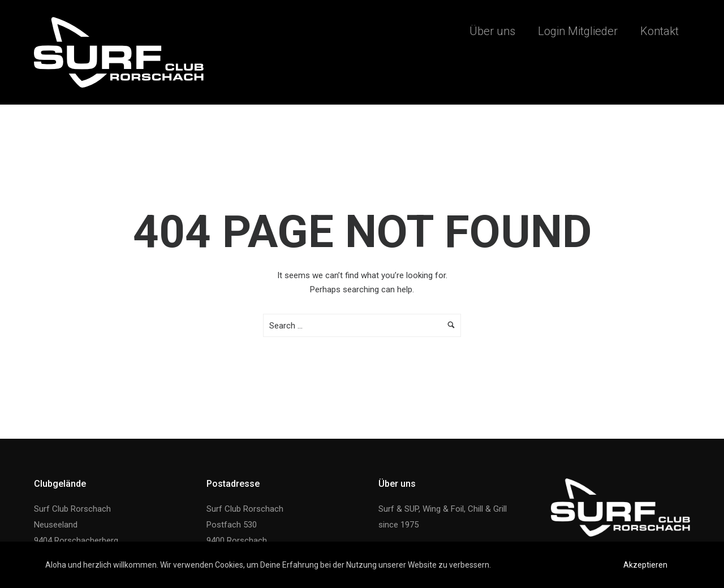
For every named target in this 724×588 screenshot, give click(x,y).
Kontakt (660, 31)
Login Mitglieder (578, 31)
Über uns (492, 31)
